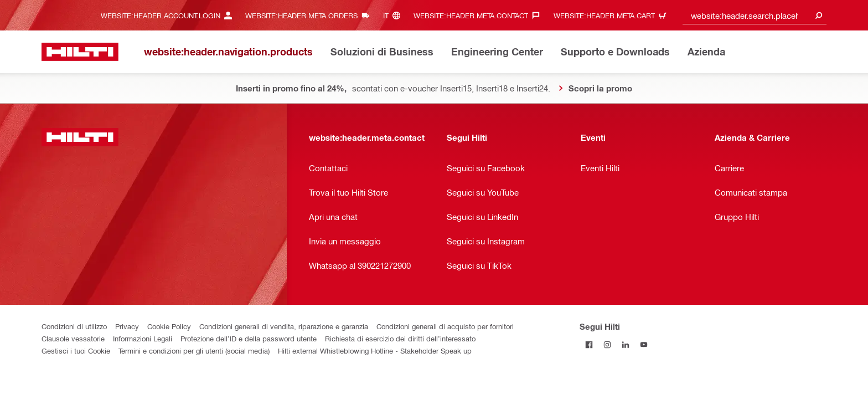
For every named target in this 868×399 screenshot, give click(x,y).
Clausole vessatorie (73, 338)
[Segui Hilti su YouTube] (644, 344)
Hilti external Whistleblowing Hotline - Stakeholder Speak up (375, 351)
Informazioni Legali (143, 338)
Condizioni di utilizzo (74, 326)
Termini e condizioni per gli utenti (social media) (194, 351)
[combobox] (755, 15)
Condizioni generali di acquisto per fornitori (445, 326)
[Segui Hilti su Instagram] (607, 344)
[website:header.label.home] (80, 52)
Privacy (127, 326)
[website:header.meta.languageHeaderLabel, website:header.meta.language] (394, 15)
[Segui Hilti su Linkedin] (625, 344)
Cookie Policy (169, 326)
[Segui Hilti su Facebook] (589, 344)
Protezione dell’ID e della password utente (249, 338)
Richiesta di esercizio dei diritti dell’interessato (400, 338)
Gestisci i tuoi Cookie (76, 351)
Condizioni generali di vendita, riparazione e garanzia (284, 326)
